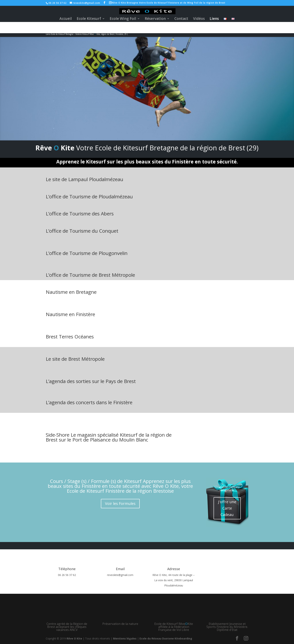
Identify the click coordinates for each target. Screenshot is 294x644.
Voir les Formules (120, 503)
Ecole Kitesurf (89, 19)
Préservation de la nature (120, 624)
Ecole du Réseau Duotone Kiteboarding (166, 638)
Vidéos (199, 19)
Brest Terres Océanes (70, 337)
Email (120, 569)
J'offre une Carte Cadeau (227, 508)
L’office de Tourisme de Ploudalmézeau (89, 196)
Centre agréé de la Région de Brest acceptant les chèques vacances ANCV (67, 627)
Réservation (155, 19)
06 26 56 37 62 (67, 575)
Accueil (66, 19)
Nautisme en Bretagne (71, 292)
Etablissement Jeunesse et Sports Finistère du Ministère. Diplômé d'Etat (227, 627)
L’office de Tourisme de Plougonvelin (87, 253)
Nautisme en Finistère (70, 314)
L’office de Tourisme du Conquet (82, 231)
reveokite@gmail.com (120, 575)
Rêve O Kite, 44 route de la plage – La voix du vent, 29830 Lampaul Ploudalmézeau (174, 580)
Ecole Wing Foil (123, 19)
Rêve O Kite (74, 638)
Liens (214, 19)
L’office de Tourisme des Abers (80, 214)
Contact (181, 19)
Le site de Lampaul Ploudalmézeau (84, 179)
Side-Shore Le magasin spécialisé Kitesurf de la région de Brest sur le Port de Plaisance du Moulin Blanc (109, 437)
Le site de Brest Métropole (75, 359)
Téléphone (67, 569)
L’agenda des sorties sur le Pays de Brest (91, 381)
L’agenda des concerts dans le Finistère (89, 402)
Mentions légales (125, 638)
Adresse (174, 569)
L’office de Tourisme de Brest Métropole (90, 275)
